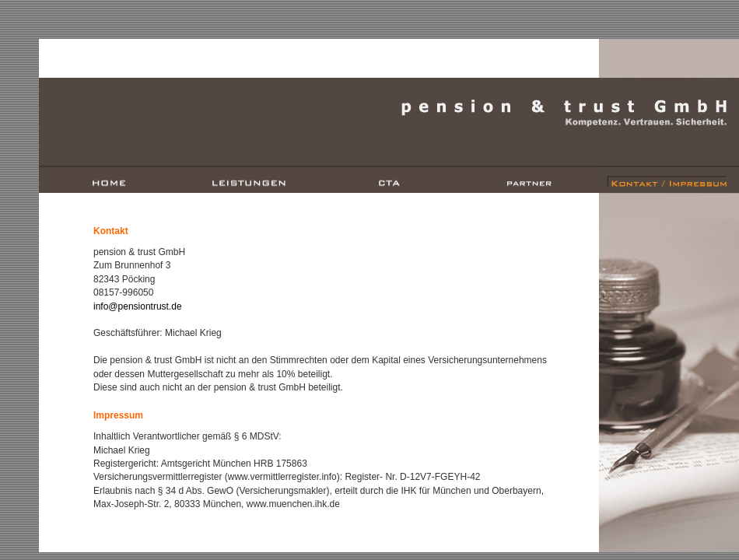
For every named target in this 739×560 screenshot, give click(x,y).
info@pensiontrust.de (138, 306)
